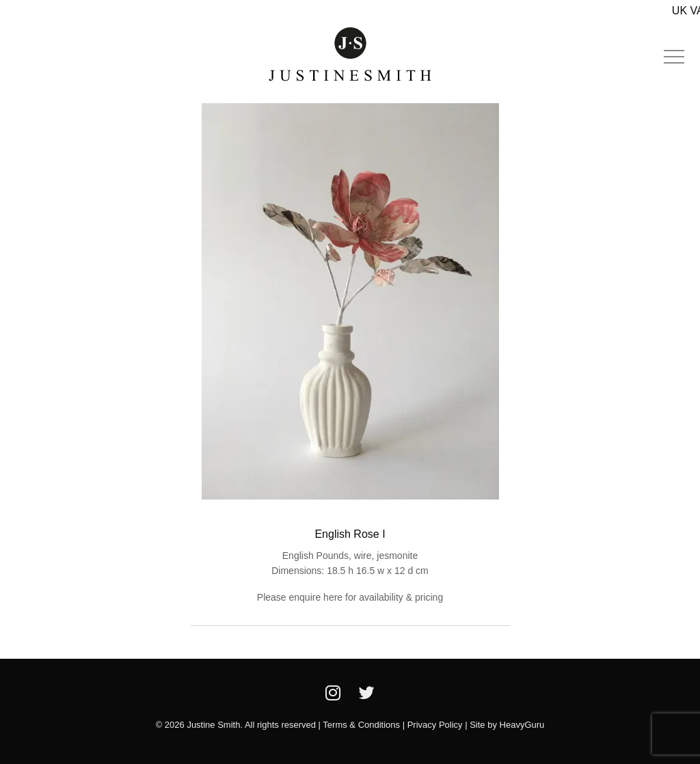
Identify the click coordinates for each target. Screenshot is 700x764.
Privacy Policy (435, 725)
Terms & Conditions (361, 725)
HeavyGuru (522, 725)
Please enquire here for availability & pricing (350, 597)
